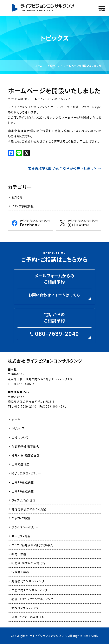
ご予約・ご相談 (21, 518)
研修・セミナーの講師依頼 (28, 617)
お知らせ (17, 197)
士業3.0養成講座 (23, 482)
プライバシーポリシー (25, 527)
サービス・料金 (21, 536)
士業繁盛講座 (20, 464)
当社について (20, 437)
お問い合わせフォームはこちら (55, 295)
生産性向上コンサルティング (29, 590)
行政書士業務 (20, 572)
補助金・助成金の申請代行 (28, 563)
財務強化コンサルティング (28, 581)
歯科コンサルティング (25, 608)
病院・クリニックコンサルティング (32, 599)
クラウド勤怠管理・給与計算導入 (32, 545)
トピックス (18, 428)
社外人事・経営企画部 (26, 455)
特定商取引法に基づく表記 (29, 509)
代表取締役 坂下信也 (25, 446)
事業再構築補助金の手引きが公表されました (64, 168)
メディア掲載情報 (23, 206)
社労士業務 (19, 554)
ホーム (16, 419)
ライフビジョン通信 (24, 500)
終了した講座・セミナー (26, 473)
